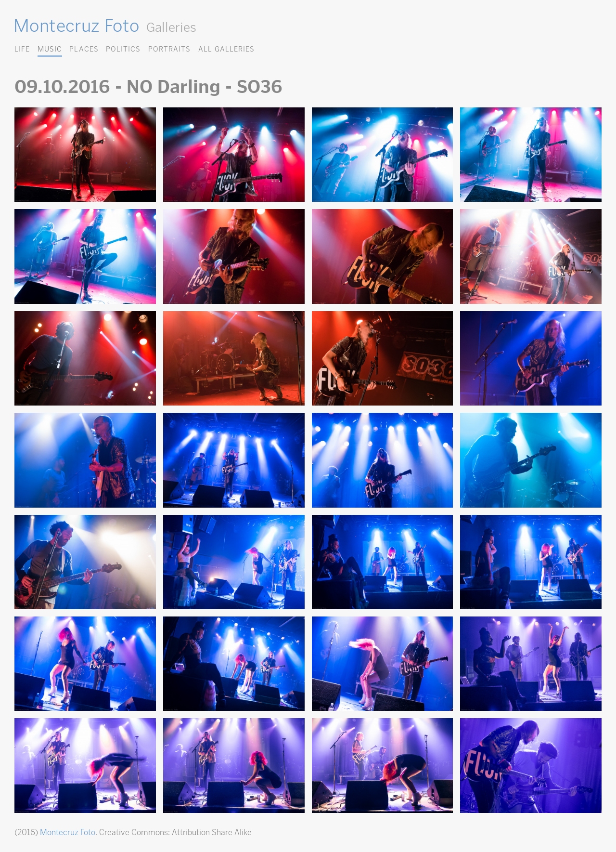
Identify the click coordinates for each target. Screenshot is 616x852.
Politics (123, 49)
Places (84, 49)
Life (22, 49)
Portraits (169, 49)
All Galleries (226, 49)
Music (50, 49)
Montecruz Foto (76, 26)
